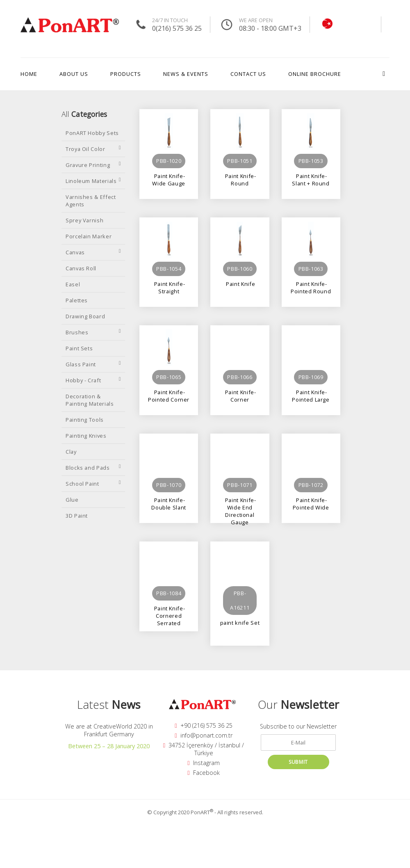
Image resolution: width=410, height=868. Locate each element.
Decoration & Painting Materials (90, 400)
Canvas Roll (81, 268)
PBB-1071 (240, 485)
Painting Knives (86, 436)
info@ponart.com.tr (203, 735)
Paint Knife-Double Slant (169, 504)
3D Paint (77, 516)
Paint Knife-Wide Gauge (169, 179)
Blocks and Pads (93, 468)
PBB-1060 (240, 269)
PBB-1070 (169, 485)
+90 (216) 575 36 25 (203, 725)
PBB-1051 (240, 161)
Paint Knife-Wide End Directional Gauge (240, 504)
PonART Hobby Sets (92, 133)
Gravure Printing (93, 165)
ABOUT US (74, 74)
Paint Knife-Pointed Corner (169, 396)
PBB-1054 (169, 269)
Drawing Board (85, 316)
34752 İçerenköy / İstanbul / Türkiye (204, 749)
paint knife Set (240, 623)
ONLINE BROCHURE (315, 74)
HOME (29, 74)
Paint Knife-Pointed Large (311, 396)
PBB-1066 (240, 377)
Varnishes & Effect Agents (91, 201)
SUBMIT (298, 762)
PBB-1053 (311, 161)
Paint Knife (240, 284)
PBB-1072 (311, 485)
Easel (73, 284)
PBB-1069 (311, 377)
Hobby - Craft (93, 380)
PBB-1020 (169, 161)
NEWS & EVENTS (186, 74)
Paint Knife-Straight (169, 287)
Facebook (203, 773)
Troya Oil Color (93, 149)
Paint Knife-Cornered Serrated (169, 612)
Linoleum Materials (93, 181)
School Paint (93, 484)
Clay (71, 452)
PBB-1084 (169, 593)
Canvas (93, 252)
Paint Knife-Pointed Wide (311, 504)
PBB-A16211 (240, 600)
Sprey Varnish (84, 220)
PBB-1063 (311, 269)
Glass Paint (93, 364)
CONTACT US (248, 74)
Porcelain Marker (89, 236)
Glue (72, 500)
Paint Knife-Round (240, 179)
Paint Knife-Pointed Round (311, 287)
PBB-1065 (169, 377)
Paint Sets (79, 348)
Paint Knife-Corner (240, 396)
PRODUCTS (126, 74)
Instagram (203, 763)
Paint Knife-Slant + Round (311, 179)
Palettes (77, 300)
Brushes (93, 332)
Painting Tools (85, 420)
